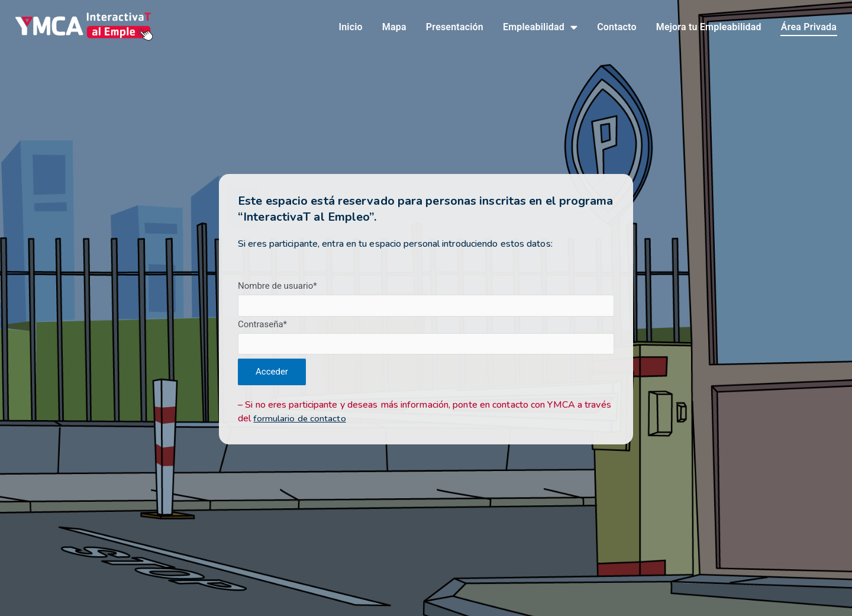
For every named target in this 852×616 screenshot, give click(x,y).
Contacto (617, 28)
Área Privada (809, 28)
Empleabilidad (540, 28)
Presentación (455, 28)
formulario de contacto (300, 420)
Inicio (350, 28)
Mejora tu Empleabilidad (709, 28)
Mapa (394, 28)
